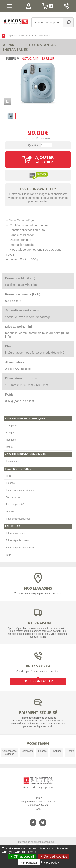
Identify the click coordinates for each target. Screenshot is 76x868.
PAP (8, 555)
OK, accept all (22, 856)
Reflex (10, 447)
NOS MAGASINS (38, 588)
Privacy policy (50, 862)
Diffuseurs (12, 512)
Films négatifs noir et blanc (21, 548)
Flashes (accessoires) (18, 519)
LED (8, 476)
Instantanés (12, 461)
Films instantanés (16, 533)
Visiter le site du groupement (38, 788)
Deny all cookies (54, 856)
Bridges (10, 433)
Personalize (29, 862)
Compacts (12, 426)
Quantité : (34, 145)
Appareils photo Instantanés (22, 36)
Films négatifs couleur (18, 540)
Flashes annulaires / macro (21, 490)
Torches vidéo (14, 497)
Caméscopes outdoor (10, 752)
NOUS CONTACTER (38, 681)
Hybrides (11, 440)
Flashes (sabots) (15, 505)
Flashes (10, 483)
